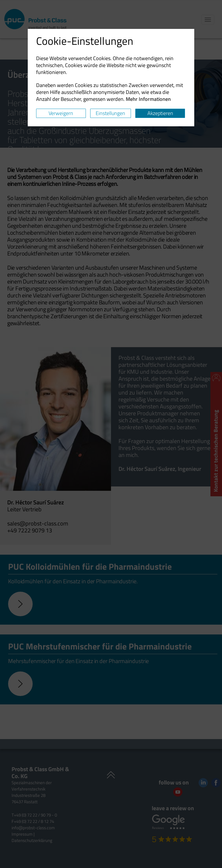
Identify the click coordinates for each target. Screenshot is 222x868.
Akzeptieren (160, 113)
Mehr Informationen (148, 99)
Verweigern (61, 113)
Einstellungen (110, 113)
